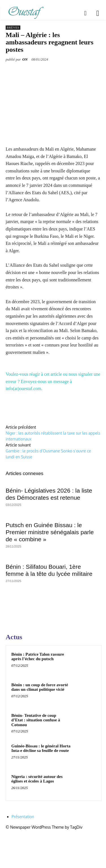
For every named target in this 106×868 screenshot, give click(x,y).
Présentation (23, 817)
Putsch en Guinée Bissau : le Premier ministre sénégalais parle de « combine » (50, 532)
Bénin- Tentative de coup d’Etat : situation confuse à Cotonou (36, 720)
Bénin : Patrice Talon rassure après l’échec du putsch (38, 657)
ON (25, 59)
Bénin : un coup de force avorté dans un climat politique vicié (40, 687)
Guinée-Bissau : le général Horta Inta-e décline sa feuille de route (41, 748)
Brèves (13, 28)
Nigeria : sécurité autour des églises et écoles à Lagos (37, 779)
